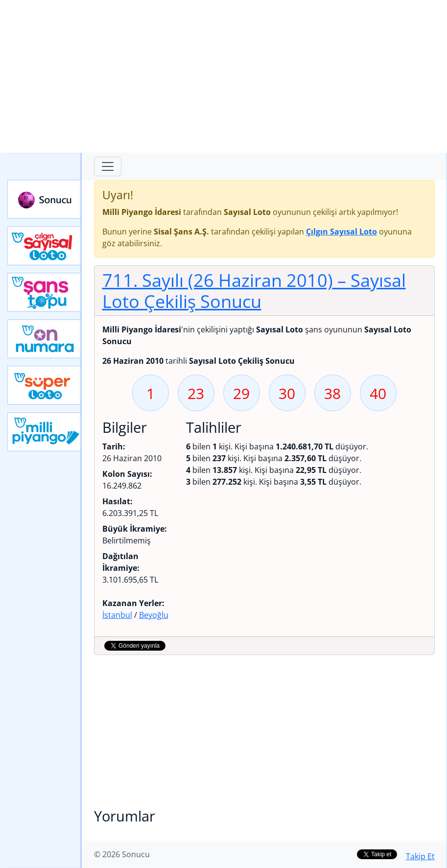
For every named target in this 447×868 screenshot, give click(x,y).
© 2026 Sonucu (122, 854)
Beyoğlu (154, 615)
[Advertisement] (223, 76)
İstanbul (117, 615)
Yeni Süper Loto (45, 385)
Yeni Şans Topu (45, 292)
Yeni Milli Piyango (45, 432)
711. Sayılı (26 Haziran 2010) (254, 291)
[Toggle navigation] (108, 166)
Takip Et (420, 856)
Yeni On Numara (45, 339)
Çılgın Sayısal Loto (45, 246)
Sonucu (45, 199)
